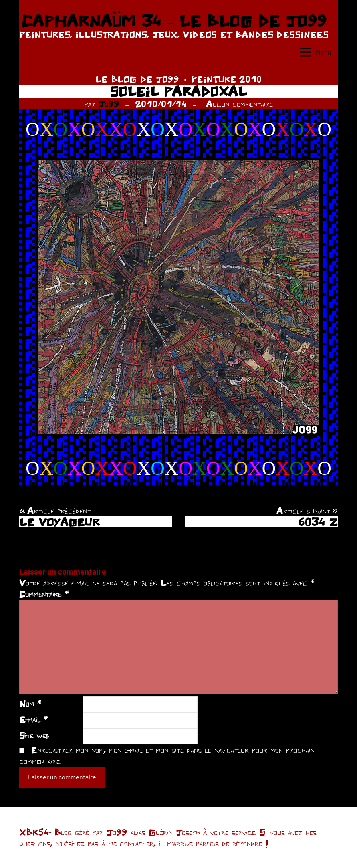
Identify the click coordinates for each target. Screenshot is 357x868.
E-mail (33, 719)
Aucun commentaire (239, 104)
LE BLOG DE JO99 (137, 79)
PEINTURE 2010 (227, 79)
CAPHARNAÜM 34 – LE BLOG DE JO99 (174, 21)
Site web (34, 735)
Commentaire (44, 594)
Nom (30, 704)
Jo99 (109, 104)
